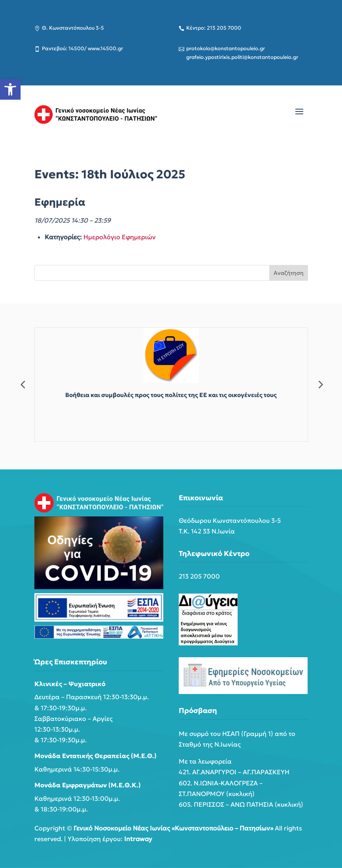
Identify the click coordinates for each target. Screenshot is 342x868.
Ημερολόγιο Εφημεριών (120, 237)
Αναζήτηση (289, 273)
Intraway (138, 839)
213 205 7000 (199, 576)
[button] (10, 89)
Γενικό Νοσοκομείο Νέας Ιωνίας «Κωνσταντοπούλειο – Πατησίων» (173, 828)
